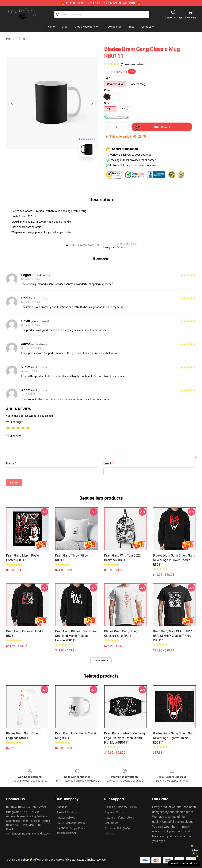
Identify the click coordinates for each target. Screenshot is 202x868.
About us (62, 807)
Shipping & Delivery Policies (121, 807)
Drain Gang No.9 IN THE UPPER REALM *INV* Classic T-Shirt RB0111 (174, 636)
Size (107, 103)
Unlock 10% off (195, 852)
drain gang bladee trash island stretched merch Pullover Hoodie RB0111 (76, 636)
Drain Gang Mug (126, 244)
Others (23, 39)
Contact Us (111, 823)
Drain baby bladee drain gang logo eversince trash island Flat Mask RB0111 (124, 738)
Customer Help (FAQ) (117, 828)
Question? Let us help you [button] (184, 863)
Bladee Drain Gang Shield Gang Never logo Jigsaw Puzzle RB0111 (174, 738)
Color (107, 90)
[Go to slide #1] (42, 168)
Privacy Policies (66, 818)
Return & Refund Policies (119, 818)
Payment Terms (114, 812)
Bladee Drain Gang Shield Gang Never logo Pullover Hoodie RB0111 (174, 560)
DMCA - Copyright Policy (71, 823)
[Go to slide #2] (62, 168)
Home (10, 39)
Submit (14, 483)
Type (107, 78)
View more (101, 661)
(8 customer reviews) (133, 64)
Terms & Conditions (68, 812)
